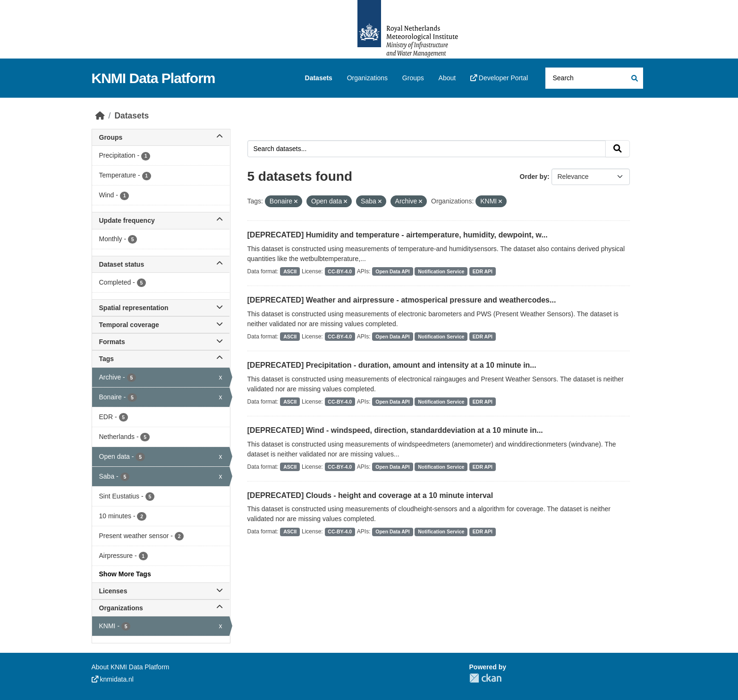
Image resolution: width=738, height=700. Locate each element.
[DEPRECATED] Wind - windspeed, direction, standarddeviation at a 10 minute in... (395, 430)
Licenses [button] (161, 591)
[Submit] (634, 78)
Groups (413, 78)
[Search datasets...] (594, 78)
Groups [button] (161, 137)
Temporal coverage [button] (161, 325)
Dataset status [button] (161, 264)
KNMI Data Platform (153, 78)
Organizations (367, 78)
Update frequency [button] (161, 220)
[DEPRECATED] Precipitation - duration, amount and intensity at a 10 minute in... (392, 365)
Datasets (319, 78)
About (447, 78)
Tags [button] (161, 359)
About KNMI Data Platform (131, 667)
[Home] (100, 116)
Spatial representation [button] (161, 308)
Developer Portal (499, 78)
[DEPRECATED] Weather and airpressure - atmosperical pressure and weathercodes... (402, 300)
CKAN (485, 678)
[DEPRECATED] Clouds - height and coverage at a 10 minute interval (370, 495)
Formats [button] (161, 342)
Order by (534, 177)
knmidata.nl (113, 679)
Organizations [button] (161, 608)
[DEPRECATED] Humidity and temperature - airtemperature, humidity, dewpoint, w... (398, 235)
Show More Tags (125, 574)
